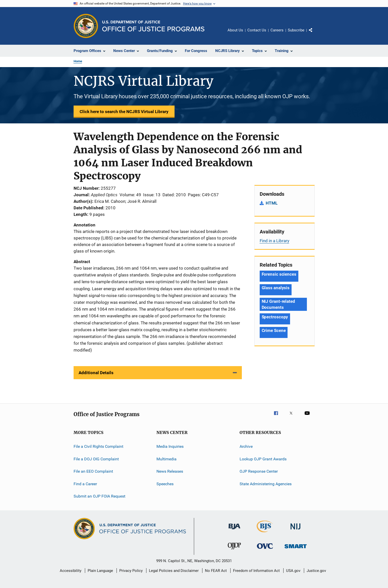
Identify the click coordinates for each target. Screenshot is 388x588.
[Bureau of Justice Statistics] (265, 533)
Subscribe (296, 30)
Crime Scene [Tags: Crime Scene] (274, 330)
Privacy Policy (131, 571)
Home (78, 61)
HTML (272, 203)
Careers (277, 30)
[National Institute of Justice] (296, 530)
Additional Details (96, 373)
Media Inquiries (170, 446)
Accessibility (71, 571)
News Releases (170, 471)
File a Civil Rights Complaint (98, 446)
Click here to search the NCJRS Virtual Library (124, 112)
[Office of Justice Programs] (86, 26)
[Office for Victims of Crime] (265, 550)
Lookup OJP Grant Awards (263, 459)
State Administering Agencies (266, 484)
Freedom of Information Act (256, 571)
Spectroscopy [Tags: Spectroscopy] (275, 317)
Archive (246, 446)
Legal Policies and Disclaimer (174, 571)
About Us (235, 30)
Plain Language (100, 571)
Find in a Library (274, 241)
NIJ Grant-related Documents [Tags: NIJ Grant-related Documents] (278, 304)
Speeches (165, 484)
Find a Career (85, 484)
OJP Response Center (259, 471)
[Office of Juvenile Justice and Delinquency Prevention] (234, 550)
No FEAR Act (216, 571)
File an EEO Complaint (93, 471)
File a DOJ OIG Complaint (96, 459)
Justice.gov (316, 571)
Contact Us (257, 30)
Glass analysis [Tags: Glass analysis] (276, 288)
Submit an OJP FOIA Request (99, 496)
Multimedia (167, 459)
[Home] (153, 26)
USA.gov (293, 571)
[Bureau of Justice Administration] (234, 530)
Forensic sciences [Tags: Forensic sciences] (279, 274)
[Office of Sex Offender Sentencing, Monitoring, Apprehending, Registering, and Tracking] (296, 549)
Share (315, 34)
